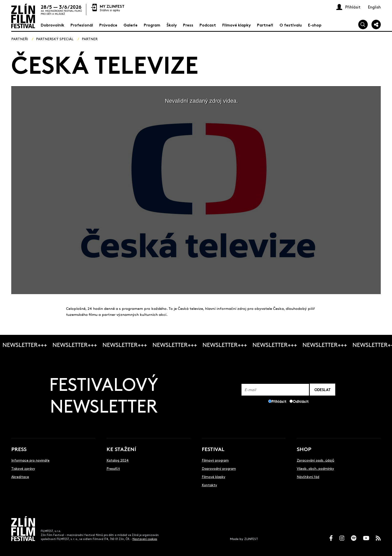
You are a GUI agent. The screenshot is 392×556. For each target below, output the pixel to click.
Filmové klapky (213, 477)
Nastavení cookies (145, 539)
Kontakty (209, 485)
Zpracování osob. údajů (315, 460)
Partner (90, 39)
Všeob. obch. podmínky (315, 468)
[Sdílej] (376, 24)
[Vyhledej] (363, 24)
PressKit (113, 468)
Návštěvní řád (308, 477)
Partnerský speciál (55, 39)
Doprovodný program (219, 468)
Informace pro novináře (30, 460)
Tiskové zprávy (23, 468)
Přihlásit (279, 401)
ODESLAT (322, 389)
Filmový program (215, 460)
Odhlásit (301, 401)
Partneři (20, 39)
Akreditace (20, 477)
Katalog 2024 (118, 460)
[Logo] (23, 16)
